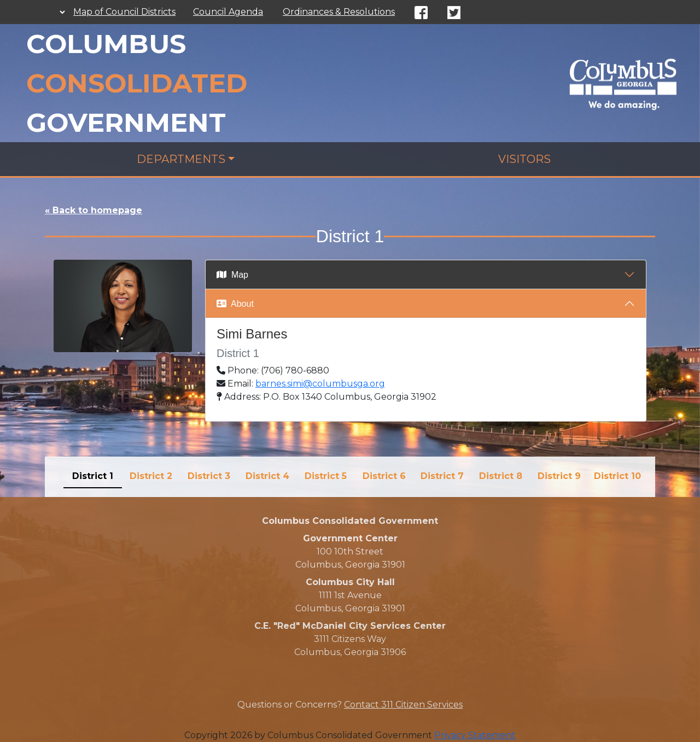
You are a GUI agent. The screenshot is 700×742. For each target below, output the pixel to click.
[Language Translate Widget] (57, 12)
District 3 (209, 476)
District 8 (501, 476)
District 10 (617, 476)
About (235, 304)
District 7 (442, 476)
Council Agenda (228, 12)
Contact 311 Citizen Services (403, 705)
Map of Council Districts (124, 12)
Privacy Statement (475, 735)
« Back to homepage (94, 210)
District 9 (559, 476)
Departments (181, 159)
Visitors (524, 159)
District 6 (384, 476)
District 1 (93, 476)
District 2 (151, 476)
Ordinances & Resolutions (339, 12)
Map (232, 275)
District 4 (267, 476)
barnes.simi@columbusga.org (320, 384)
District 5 (326, 476)
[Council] (623, 82)
